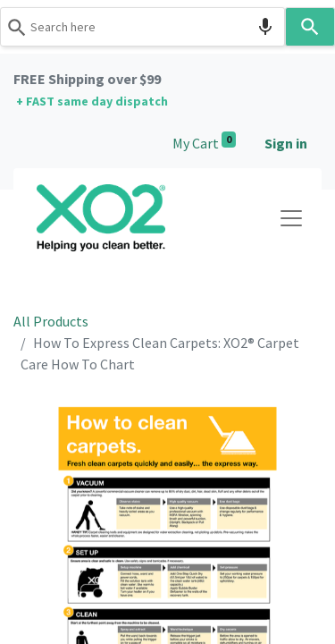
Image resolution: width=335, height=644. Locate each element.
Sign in (286, 143)
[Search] (310, 27)
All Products (51, 321)
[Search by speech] (265, 27)
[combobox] (143, 27)
